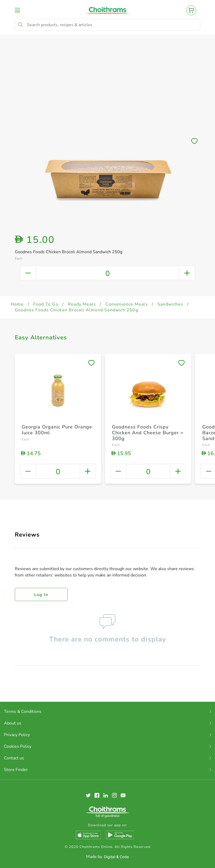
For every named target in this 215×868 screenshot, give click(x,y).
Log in (41, 595)
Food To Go (46, 304)
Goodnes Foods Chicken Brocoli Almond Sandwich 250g (76, 310)
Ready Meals (82, 304)
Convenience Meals (127, 304)
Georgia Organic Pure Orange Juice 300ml (57, 430)
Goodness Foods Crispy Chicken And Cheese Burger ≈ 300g (148, 433)
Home (17, 304)
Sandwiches (170, 304)
